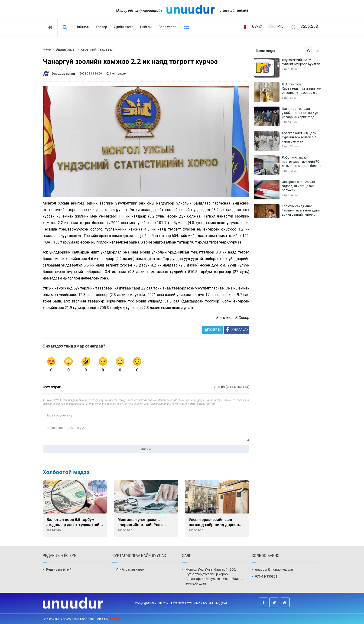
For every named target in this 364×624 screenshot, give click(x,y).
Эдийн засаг (123, 27)
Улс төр (101, 27)
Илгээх (146, 449)
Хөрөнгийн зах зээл (97, 49)
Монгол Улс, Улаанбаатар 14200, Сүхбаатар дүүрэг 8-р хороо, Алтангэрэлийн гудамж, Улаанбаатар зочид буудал (214, 576)
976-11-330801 (266, 576)
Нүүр (47, 49)
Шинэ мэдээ (266, 51)
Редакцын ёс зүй (59, 569)
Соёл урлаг (167, 27)
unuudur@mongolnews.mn (275, 569)
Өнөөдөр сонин (63, 74)
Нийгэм (146, 27)
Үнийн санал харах (130, 569)
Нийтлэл (82, 27)
